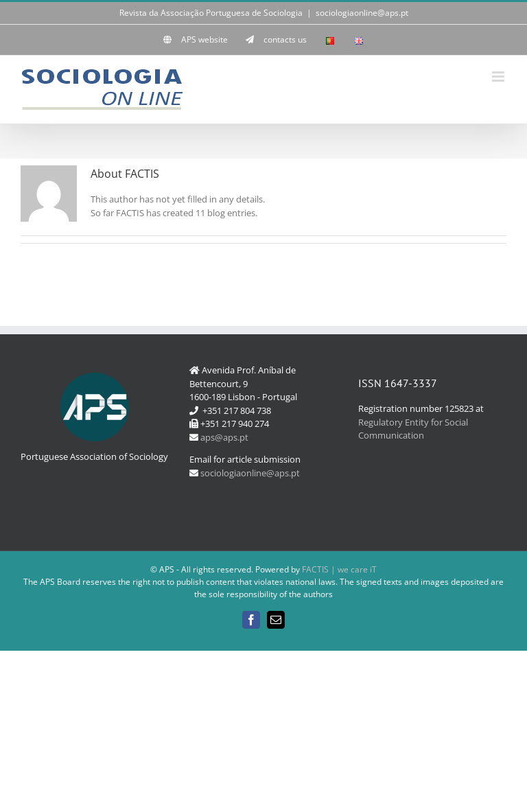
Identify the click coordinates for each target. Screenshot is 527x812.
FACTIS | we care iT (339, 569)
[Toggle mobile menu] (499, 77)
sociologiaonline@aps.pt (362, 13)
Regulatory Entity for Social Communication (413, 429)
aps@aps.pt (224, 437)
